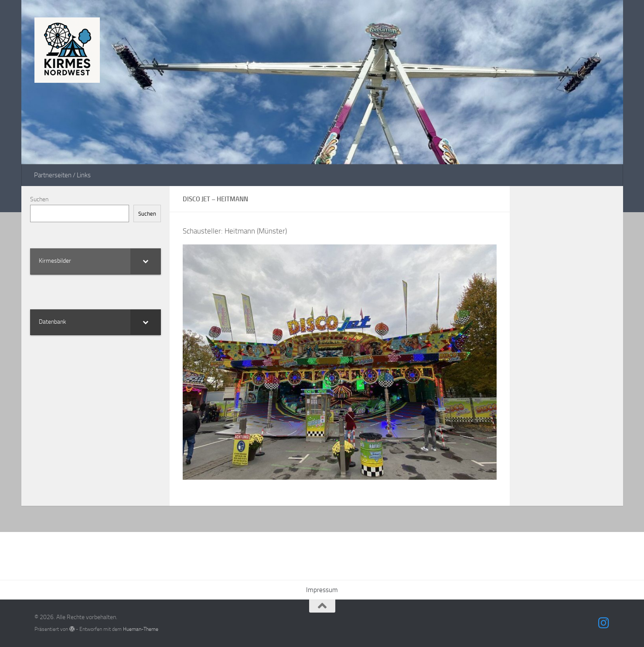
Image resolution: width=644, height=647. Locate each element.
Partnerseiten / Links (62, 175)
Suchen (39, 199)
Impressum (322, 590)
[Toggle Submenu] (146, 261)
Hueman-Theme (141, 629)
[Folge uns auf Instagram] (603, 623)
